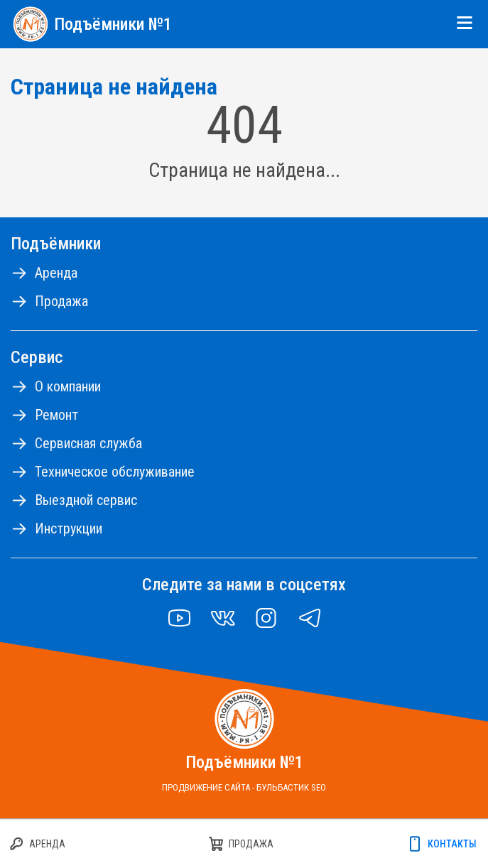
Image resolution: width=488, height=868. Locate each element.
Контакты (452, 844)
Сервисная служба (88, 443)
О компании (68, 386)
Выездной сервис (86, 500)
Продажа (61, 301)
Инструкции (69, 528)
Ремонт (56, 415)
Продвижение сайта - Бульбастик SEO (244, 787)
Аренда (56, 273)
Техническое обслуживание (115, 472)
